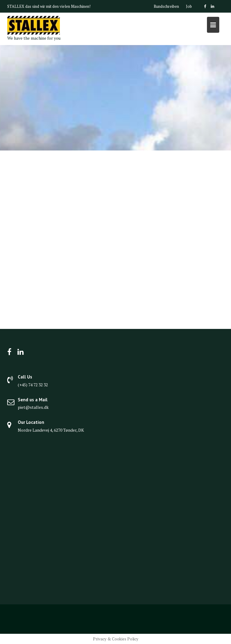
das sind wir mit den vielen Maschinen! (58, 6)
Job (189, 6)
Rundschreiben (166, 6)
